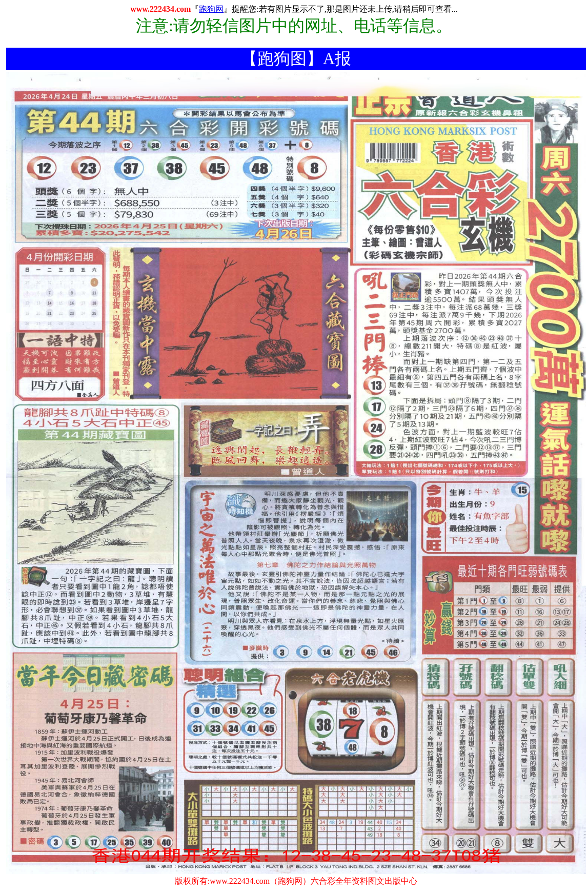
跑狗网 (211, 9)
